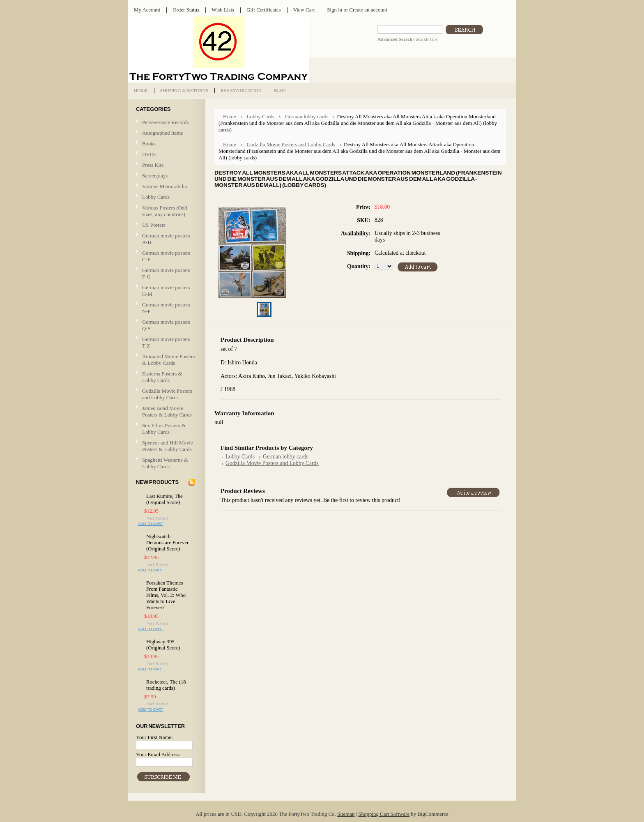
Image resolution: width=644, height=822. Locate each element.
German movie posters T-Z (166, 342)
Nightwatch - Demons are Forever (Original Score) (167, 543)
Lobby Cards (166, 197)
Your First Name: (154, 737)
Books (149, 144)
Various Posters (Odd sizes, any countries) (165, 211)
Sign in (335, 10)
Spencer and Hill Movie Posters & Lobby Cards (168, 446)
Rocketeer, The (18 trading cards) (166, 685)
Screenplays (155, 176)
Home (230, 116)
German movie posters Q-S (166, 325)
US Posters (154, 225)
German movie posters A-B (166, 239)
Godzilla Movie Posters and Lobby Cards (167, 394)
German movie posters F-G (166, 273)
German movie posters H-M (166, 291)
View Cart (304, 10)
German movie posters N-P (166, 308)
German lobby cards (307, 116)
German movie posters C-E (166, 256)
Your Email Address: (158, 754)
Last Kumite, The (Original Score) (164, 499)
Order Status (186, 10)
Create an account (368, 10)
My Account (147, 10)
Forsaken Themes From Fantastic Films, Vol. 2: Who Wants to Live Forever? (166, 595)
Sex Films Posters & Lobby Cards (164, 429)
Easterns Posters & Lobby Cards (162, 377)
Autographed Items (166, 133)
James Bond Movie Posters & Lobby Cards (167, 411)
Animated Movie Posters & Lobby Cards (168, 360)
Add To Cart (151, 524)
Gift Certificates (264, 10)
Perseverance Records (166, 123)
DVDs (149, 154)
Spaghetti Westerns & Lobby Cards (165, 463)
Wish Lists (223, 10)
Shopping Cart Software (384, 814)
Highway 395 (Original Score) (163, 645)
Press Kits (153, 165)
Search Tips (427, 39)
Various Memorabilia (164, 186)
